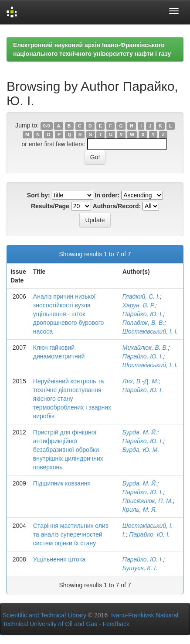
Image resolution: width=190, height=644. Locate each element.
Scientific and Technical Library (44, 615)
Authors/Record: (117, 206)
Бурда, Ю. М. (141, 450)
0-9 (46, 126)
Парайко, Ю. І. (143, 314)
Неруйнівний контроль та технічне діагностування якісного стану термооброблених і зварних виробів (72, 399)
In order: (107, 195)
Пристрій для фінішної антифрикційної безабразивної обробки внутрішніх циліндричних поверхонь (68, 450)
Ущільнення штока (59, 559)
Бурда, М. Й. (140, 432)
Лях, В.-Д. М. (141, 381)
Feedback (116, 624)
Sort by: (39, 195)
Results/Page (50, 206)
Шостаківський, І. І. (150, 331)
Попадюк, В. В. (144, 323)
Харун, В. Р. (139, 305)
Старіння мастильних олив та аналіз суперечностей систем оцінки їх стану (71, 534)
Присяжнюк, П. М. (148, 501)
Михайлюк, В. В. (145, 348)
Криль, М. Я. (140, 510)
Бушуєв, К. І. (140, 568)
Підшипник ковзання (62, 483)
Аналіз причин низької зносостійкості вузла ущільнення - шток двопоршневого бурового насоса (68, 314)
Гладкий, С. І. (141, 296)
